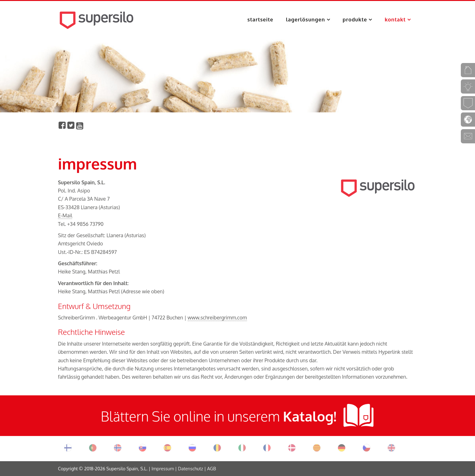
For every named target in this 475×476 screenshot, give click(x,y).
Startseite (260, 20)
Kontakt (395, 20)
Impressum (163, 468)
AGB (211, 468)
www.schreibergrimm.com (217, 318)
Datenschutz (191, 468)
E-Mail (65, 215)
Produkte (355, 20)
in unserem (275, 416)
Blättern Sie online (157, 416)
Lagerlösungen (306, 20)
